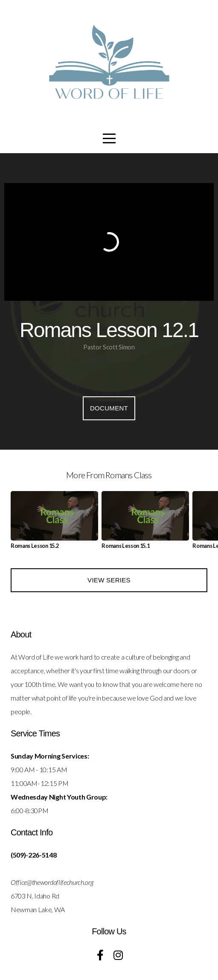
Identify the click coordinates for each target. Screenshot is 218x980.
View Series (109, 580)
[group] (54, 523)
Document (109, 408)
